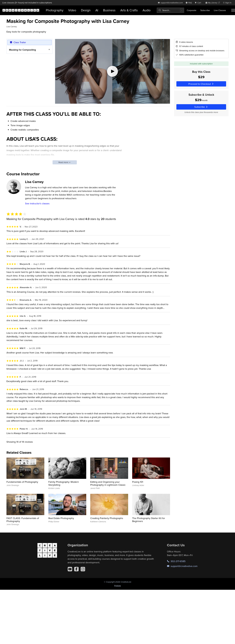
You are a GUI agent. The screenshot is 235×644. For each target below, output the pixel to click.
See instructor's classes (37, 203)
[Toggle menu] (233, 10)
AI (97, 10)
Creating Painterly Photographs (107, 518)
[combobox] (170, 10)
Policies (118, 586)
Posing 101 (138, 482)
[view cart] (199, 3)
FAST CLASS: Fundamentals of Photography (23, 520)
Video (72, 10)
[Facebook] (76, 569)
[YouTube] (70, 569)
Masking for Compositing (22, 50)
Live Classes (220, 10)
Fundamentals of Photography (22, 482)
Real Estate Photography (61, 518)
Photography (55, 10)
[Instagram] (83, 569)
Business (109, 10)
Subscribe (205, 10)
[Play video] (113, 71)
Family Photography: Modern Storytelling (64, 483)
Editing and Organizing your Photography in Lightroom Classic (108, 483)
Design (86, 10)
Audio (147, 10)
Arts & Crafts (129, 10)
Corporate (192, 10)
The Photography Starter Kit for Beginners (149, 520)
